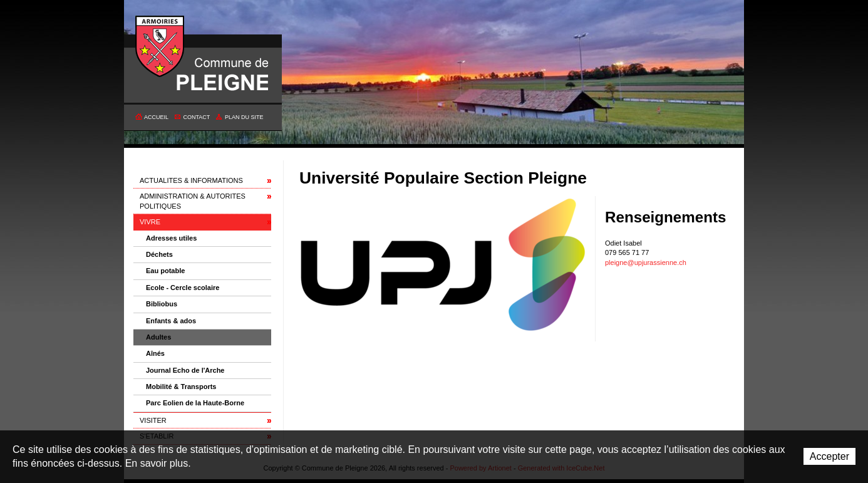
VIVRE (150, 222)
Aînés (155, 353)
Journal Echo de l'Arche (185, 370)
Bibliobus (162, 304)
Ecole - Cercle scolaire (183, 288)
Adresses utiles (171, 238)
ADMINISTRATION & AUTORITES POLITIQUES (193, 201)
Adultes (158, 337)
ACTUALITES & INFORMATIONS (191, 180)
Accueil (156, 117)
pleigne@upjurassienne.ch (646, 262)
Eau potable (165, 271)
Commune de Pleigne (160, 47)
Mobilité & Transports (181, 387)
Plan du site (244, 117)
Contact (197, 117)
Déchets (159, 254)
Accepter (829, 456)
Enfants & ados (171, 321)
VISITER (153, 420)
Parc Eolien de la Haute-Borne (195, 403)
